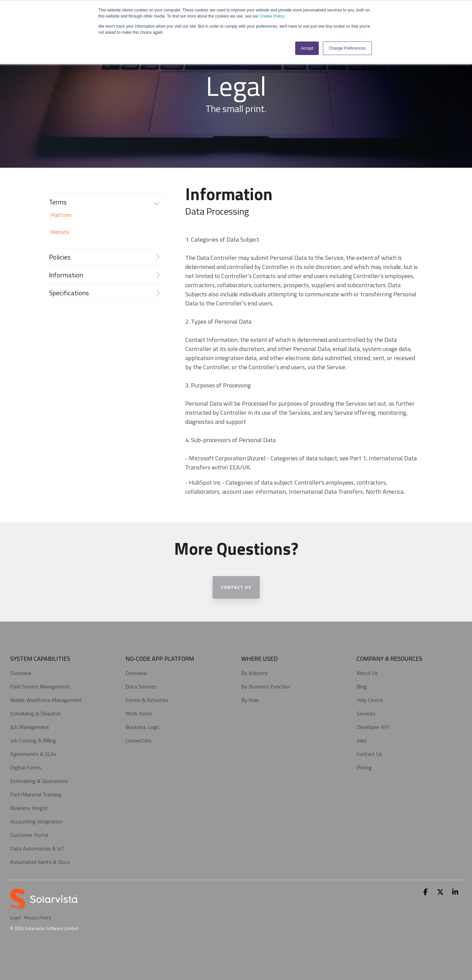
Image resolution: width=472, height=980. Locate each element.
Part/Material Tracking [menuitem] (36, 794)
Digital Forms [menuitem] (26, 767)
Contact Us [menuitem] (369, 754)
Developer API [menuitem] (373, 727)
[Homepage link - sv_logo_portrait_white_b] (44, 907)
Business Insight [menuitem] (29, 808)
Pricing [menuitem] (364, 767)
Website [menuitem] (60, 232)
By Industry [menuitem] (254, 673)
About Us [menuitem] (367, 673)
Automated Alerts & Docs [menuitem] (40, 862)
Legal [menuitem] (15, 917)
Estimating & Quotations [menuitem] (39, 781)
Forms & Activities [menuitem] (147, 700)
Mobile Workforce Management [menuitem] (46, 700)
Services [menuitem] (366, 713)
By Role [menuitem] (250, 700)
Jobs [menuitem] (362, 740)
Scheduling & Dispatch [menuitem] (35, 713)
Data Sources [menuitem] (141, 686)
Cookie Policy (272, 16)
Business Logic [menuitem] (143, 727)
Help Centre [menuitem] (370, 700)
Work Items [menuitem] (139, 713)
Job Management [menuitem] (30, 727)
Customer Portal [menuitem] (29, 835)
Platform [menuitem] (61, 215)
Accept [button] (307, 48)
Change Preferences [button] (347, 48)
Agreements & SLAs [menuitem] (33, 754)
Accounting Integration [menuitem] (36, 821)
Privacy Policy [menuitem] (38, 917)
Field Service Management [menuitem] (40, 686)
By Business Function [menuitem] (266, 686)
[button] (426, 892)
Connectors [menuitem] (138, 740)
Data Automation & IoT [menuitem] (37, 848)
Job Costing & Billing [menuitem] (33, 740)
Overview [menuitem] (21, 673)
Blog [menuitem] (362, 686)
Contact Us (236, 587)
